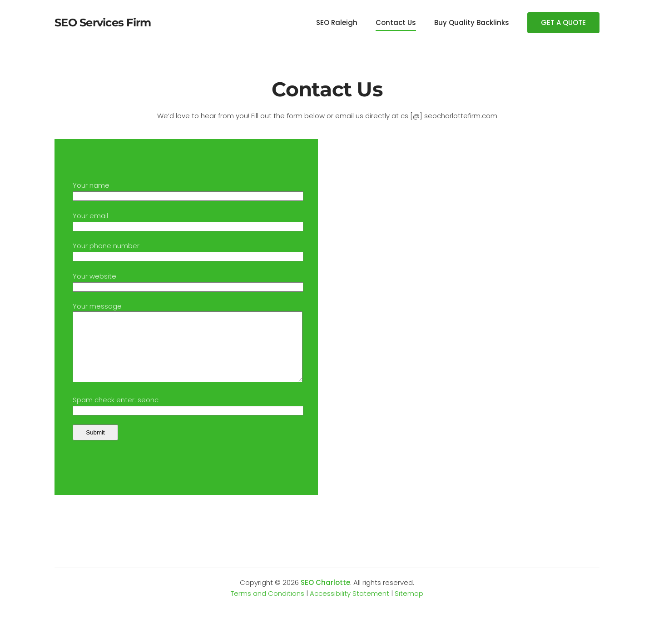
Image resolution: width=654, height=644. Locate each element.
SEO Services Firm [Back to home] (103, 22)
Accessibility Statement (349, 607)
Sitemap (409, 607)
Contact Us (396, 22)
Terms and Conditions (268, 607)
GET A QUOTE (563, 22)
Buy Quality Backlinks (472, 22)
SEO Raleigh (337, 22)
